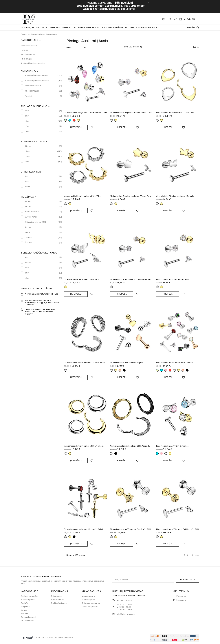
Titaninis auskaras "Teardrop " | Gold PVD (175, 113)
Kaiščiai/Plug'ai (28, 54)
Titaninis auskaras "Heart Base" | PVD (127, 363)
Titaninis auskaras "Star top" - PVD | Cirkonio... (131, 279)
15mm (43, 132)
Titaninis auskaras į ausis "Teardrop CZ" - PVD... (86, 113)
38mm (43, 187)
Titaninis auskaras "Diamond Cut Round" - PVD (177, 529)
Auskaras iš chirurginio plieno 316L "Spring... (130, 446)
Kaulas (43, 227)
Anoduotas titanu (43, 212)
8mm (43, 116)
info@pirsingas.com (126, 614)
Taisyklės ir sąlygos (91, 603)
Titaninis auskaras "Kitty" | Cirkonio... (172, 446)
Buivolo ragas (43, 217)
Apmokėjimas (57, 600)
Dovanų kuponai (28, 617)
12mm (43, 126)
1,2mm (43, 151)
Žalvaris (43, 243)
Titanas (43, 238)
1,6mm (43, 157)
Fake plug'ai (26, 59)
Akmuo (43, 201)
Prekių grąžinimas (59, 603)
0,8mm (43, 146)
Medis (43, 233)
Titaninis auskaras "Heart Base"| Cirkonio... (175, 363)
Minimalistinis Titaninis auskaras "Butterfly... (175, 196)
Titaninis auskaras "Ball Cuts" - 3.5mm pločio (85, 363)
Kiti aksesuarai (27, 621)
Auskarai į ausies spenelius (33, 63)
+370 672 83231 (124, 600)
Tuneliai (24, 50)
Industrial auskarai (29, 46)
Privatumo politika (90, 607)
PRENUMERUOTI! (188, 580)
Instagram (180, 600)
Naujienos (25, 607)
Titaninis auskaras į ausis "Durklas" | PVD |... (84, 529)
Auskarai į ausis (28, 600)
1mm (43, 162)
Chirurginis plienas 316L (43, 222)
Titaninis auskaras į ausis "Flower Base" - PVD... (132, 113)
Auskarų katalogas (29, 596)
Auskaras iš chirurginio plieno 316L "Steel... (83, 196)
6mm (43, 111)
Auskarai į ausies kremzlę (43, 75)
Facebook (180, 596)
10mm (43, 121)
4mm (43, 257)
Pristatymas (57, 596)
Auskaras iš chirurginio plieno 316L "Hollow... (84, 446)
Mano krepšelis (89, 600)
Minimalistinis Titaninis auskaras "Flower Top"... (131, 196)
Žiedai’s (24, 603)
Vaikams (25, 614)
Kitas (197, 555)
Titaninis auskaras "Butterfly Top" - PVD (82, 279)
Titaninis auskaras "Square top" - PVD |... (174, 279)
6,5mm (43, 263)
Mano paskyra (88, 596)
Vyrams (24, 610)
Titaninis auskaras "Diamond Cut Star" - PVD (130, 529)
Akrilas (43, 207)
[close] (148, 3)
